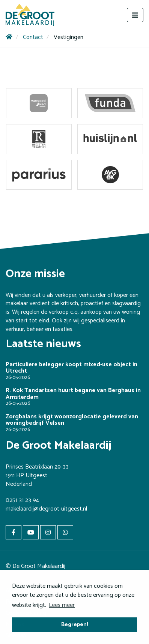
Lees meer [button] (62, 605)
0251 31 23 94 (22, 500)
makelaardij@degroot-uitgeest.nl (46, 509)
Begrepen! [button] (75, 625)
